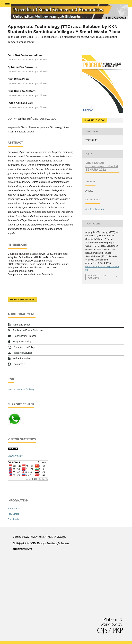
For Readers (14, 509)
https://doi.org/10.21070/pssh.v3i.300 (35, 119)
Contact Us (19, 364)
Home (11, 17)
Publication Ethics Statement (28, 330)
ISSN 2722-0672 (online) (21, 390)
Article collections (95, 209)
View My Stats (15, 456)
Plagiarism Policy (22, 342)
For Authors (13, 514)
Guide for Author (22, 358)
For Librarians (14, 519)
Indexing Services (23, 353)
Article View (96, 120)
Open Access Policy (24, 347)
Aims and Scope (22, 325)
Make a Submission (22, 300)
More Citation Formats (97, 277)
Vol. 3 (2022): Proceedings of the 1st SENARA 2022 (61, 17)
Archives (23, 17)
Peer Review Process (25, 336)
